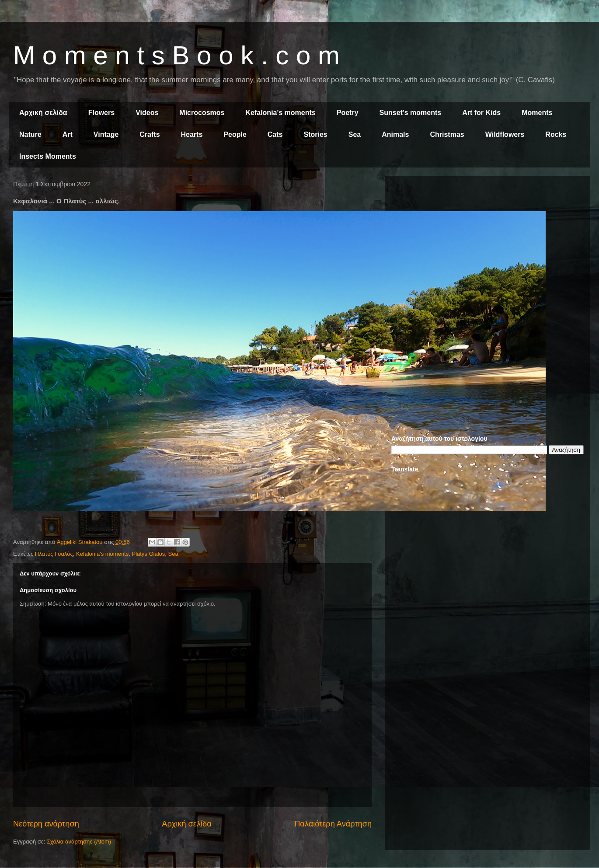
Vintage (106, 134)
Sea (355, 134)
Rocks (556, 134)
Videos (147, 113)
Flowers (101, 113)
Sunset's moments (411, 113)
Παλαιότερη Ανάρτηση (333, 824)
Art (68, 134)
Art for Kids (481, 113)
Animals (395, 134)
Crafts (150, 134)
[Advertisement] (488, 244)
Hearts (192, 134)
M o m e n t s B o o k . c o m (176, 55)
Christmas (447, 134)
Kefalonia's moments (280, 113)
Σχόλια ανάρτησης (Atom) (79, 842)
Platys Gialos (148, 554)
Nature (30, 134)
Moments (537, 113)
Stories (316, 134)
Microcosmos (202, 113)
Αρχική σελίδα (43, 113)
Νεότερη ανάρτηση (46, 824)
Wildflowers (505, 134)
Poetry (348, 113)
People (235, 134)
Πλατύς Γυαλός (54, 554)
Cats (275, 134)
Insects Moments (48, 156)
